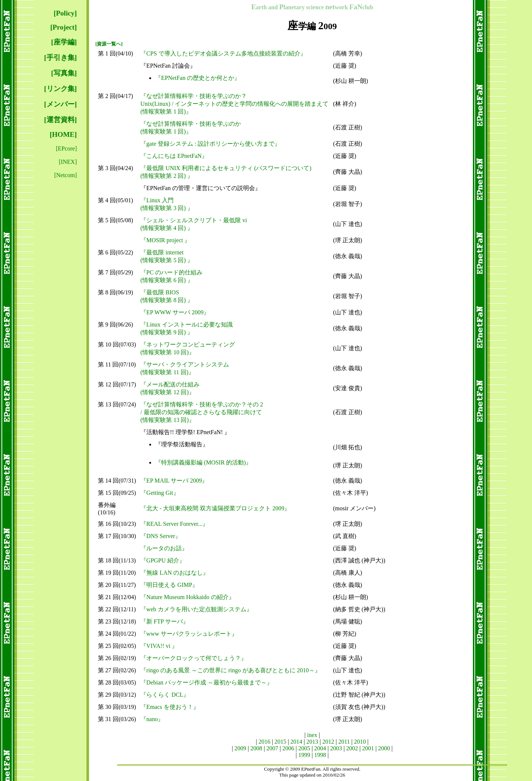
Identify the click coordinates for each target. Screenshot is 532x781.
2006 (288, 748)
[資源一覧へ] (109, 44)
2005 (304, 748)
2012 (328, 742)
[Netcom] (66, 175)
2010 (360, 742)
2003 (336, 748)
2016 (265, 742)
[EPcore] (66, 148)
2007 (272, 748)
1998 (320, 755)
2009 (241, 748)
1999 (304, 755)
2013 (312, 742)
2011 (344, 742)
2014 (296, 742)
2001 (368, 748)
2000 (384, 748)
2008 (256, 748)
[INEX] (68, 162)
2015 (280, 742)
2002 (352, 748)
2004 (320, 748)
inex (312, 735)
